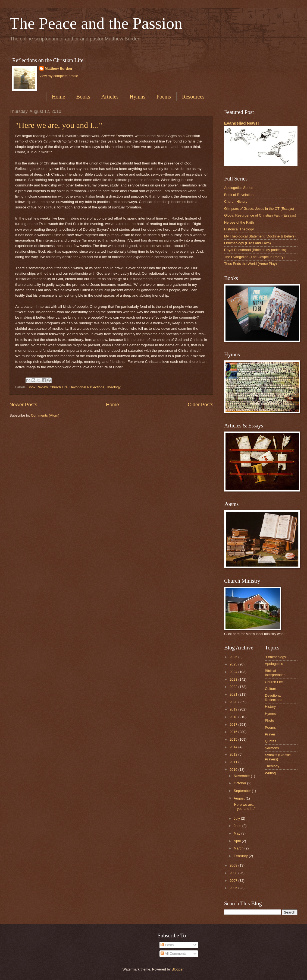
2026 (234, 657)
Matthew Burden (58, 69)
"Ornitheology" (276, 657)
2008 (234, 873)
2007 (234, 881)
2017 (234, 724)
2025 (234, 664)
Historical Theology (239, 229)
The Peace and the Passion (96, 23)
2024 (234, 672)
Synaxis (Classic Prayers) (278, 757)
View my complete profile (59, 76)
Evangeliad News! (242, 123)
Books (83, 97)
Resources (193, 97)
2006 (234, 888)
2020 (234, 702)
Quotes (271, 741)
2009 (234, 865)
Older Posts (201, 405)
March (239, 848)
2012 (234, 754)
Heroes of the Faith (239, 222)
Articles (110, 97)
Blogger (178, 969)
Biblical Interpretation (275, 673)
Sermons (272, 748)
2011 (234, 762)
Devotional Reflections (87, 387)
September (243, 791)
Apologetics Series (239, 188)
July (237, 818)
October (240, 783)
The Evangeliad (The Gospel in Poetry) (254, 257)
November (242, 776)
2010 (234, 770)
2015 (234, 739)
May (237, 833)
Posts (167, 945)
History (270, 707)
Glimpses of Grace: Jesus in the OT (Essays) (259, 209)
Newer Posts (23, 405)
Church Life (59, 387)
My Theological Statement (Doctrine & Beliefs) (260, 236)
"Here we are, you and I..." (59, 125)
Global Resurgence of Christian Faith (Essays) (260, 215)
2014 (234, 747)
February (241, 856)
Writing (270, 773)
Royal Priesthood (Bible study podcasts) (255, 250)
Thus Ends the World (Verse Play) (250, 264)
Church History (236, 202)
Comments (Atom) (45, 415)
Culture (271, 689)
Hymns (137, 97)
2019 (234, 709)
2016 (234, 732)
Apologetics (274, 664)
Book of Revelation (239, 195)
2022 (234, 687)
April (238, 841)
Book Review (37, 387)
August (240, 798)
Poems (164, 97)
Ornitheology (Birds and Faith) (248, 243)
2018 (234, 717)
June (238, 826)
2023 (234, 679)
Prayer (270, 734)
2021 (234, 694)
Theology (113, 387)
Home (59, 97)
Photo (270, 720)
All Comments (173, 954)
